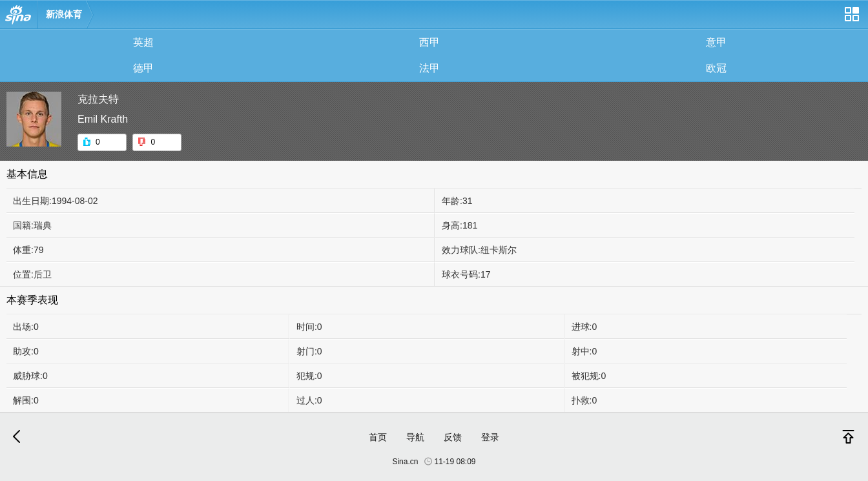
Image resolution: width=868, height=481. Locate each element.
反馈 (453, 437)
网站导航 (851, 19)
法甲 (429, 68)
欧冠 (716, 68)
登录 (490, 437)
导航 (415, 437)
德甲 (143, 68)
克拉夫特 (98, 99)
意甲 (716, 42)
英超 (143, 42)
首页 (378, 437)
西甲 (429, 42)
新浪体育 (64, 14)
